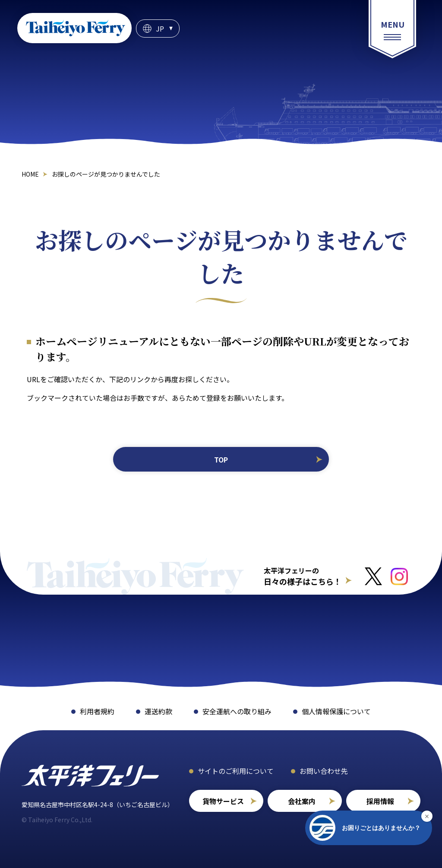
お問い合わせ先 (324, 771)
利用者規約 (97, 711)
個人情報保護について (336, 711)
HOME (30, 174)
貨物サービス (223, 801)
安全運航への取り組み (237, 711)
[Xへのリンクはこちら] (373, 576)
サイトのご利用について (236, 771)
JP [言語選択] (160, 29)
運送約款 (158, 711)
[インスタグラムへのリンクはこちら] (399, 577)
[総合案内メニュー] (392, 29)
